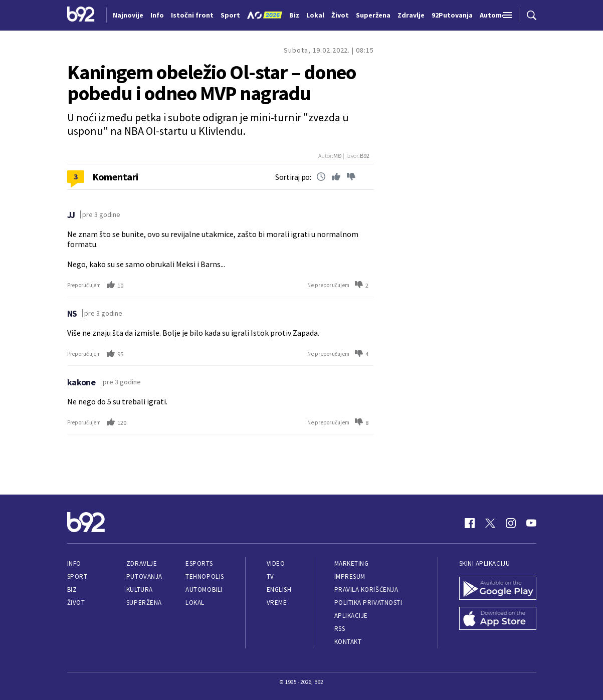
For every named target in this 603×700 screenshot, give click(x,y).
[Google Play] (498, 589)
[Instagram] (511, 523)
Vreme (277, 603)
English (279, 590)
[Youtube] (531, 523)
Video (276, 563)
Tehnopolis (205, 576)
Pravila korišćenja (366, 590)
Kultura (140, 590)
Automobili (204, 590)
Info (74, 563)
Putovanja (144, 576)
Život (76, 603)
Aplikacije (351, 616)
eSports (199, 563)
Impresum (350, 576)
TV (270, 576)
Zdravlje (142, 563)
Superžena (144, 603)
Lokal (195, 603)
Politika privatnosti (368, 603)
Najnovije (128, 15)
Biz (72, 590)
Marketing (352, 563)
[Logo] (81, 15)
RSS (340, 629)
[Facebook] (470, 523)
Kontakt (348, 642)
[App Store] (498, 619)
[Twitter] (490, 523)
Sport (77, 576)
